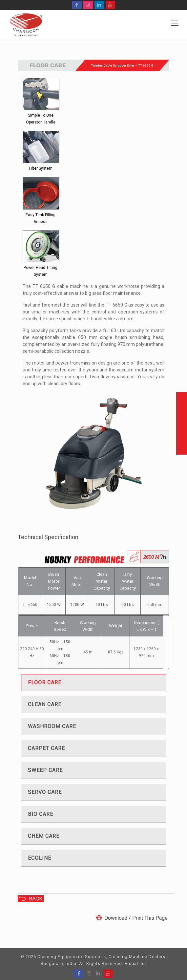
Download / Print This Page (131, 918)
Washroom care (52, 726)
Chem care (44, 836)
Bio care (41, 814)
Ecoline (40, 858)
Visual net (135, 963)
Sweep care (45, 770)
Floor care (45, 682)
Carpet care (46, 748)
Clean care (45, 704)
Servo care (45, 792)
